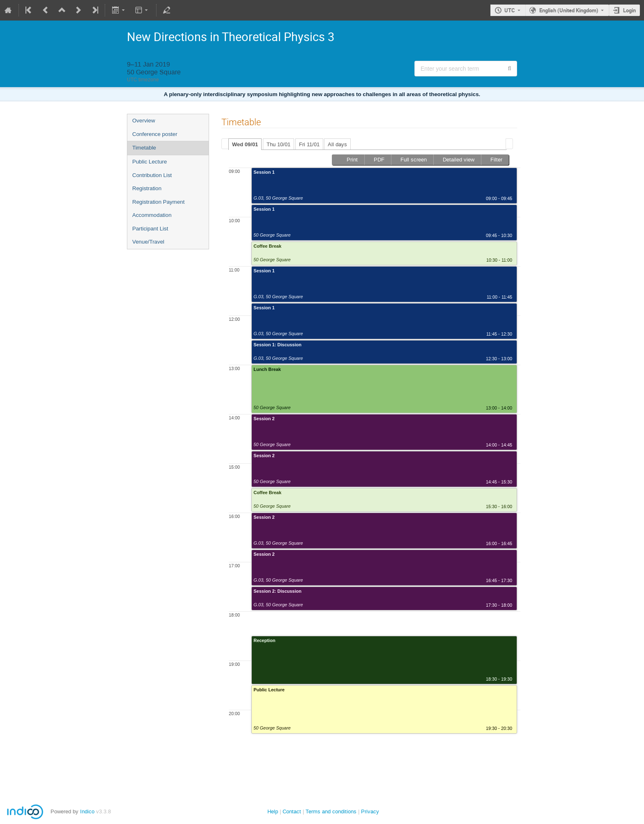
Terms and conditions (331, 811)
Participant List (150, 229)
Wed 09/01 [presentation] (245, 144)
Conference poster (155, 134)
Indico (87, 811)
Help (273, 811)
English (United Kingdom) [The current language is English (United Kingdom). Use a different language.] (569, 10)
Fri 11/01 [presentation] (309, 144)
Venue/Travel (148, 242)
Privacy (370, 811)
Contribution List (152, 175)
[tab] (245, 144)
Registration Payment (158, 202)
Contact (292, 811)
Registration (147, 188)
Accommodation (152, 215)
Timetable (144, 148)
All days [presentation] (337, 144)
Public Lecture (149, 162)
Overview (144, 121)
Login (629, 10)
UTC (510, 10)
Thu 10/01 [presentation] (278, 144)
